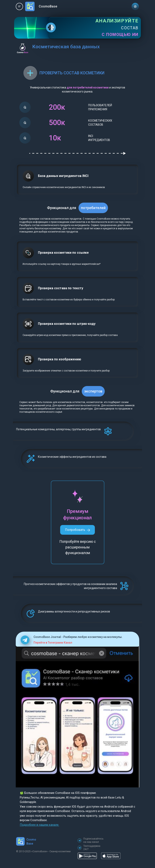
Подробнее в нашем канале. (39, 825)
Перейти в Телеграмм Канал (53, 643)
